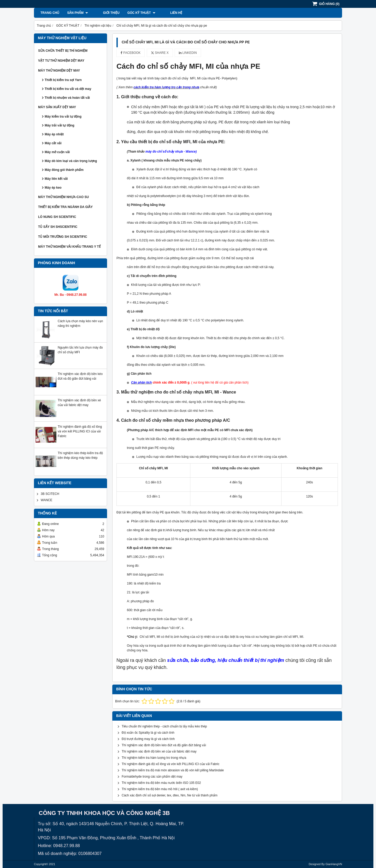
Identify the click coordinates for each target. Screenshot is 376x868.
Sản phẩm (78, 13)
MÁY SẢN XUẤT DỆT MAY (57, 107)
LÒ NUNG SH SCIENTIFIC (57, 217)
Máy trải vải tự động (60, 125)
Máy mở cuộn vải (57, 152)
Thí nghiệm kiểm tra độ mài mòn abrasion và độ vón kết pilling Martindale (173, 770)
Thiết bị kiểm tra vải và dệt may (68, 89)
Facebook (131, 53)
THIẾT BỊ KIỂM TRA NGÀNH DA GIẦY (65, 207)
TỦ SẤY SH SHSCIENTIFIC (58, 227)
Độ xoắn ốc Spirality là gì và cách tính (148, 733)
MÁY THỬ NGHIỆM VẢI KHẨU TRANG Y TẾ (69, 247)
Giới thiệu (104, 13)
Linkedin (188, 53)
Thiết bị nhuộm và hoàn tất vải (67, 98)
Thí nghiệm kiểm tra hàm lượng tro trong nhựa (154, 758)
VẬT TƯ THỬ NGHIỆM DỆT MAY (61, 61)
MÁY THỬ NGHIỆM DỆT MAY (59, 71)
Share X (160, 53)
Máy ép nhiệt (54, 134)
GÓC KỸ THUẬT (134, 13)
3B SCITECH (50, 494)
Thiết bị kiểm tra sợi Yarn (63, 80)
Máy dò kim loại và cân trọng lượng (71, 161)
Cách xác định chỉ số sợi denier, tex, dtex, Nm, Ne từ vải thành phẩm (170, 795)
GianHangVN (334, 864)
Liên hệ (162, 13)
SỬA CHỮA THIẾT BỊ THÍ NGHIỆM (63, 51)
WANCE (46, 500)
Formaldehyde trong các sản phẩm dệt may (152, 777)
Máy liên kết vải (56, 179)
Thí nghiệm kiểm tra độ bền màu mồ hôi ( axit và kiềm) (160, 789)
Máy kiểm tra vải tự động (63, 117)
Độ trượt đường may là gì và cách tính (148, 739)
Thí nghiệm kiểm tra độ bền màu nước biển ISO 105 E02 (161, 783)
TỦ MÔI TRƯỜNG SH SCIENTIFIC (63, 237)
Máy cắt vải (53, 143)
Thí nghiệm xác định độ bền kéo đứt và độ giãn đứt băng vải (164, 745)
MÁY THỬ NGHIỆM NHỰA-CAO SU (63, 197)
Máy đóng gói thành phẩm (64, 170)
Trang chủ (50, 13)
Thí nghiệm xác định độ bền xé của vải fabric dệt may (159, 751)
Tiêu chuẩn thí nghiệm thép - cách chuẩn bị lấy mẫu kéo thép (164, 726)
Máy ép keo (53, 188)
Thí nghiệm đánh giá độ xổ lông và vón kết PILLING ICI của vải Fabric (80, 431)
